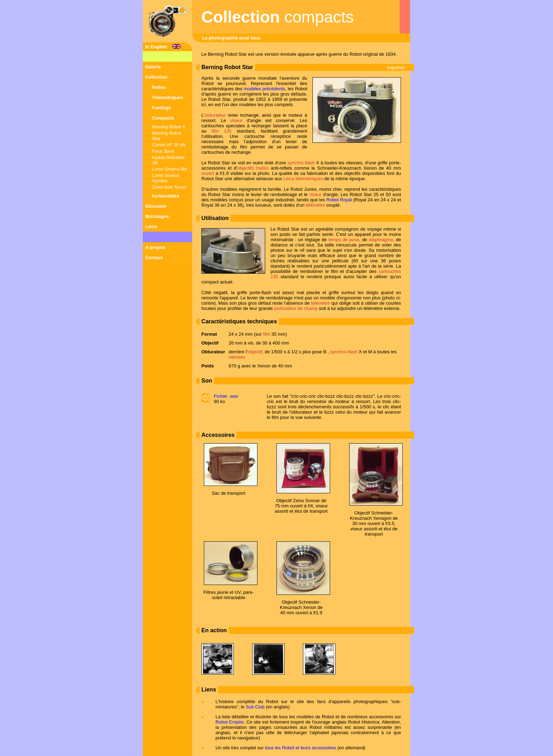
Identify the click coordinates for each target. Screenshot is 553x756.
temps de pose (344, 240)
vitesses (237, 357)
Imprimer (396, 68)
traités (262, 168)
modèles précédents (264, 89)
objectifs (245, 168)
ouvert (208, 173)
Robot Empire (230, 722)
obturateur (215, 115)
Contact (154, 258)
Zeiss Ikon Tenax (169, 187)
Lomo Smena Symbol (166, 178)
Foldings (162, 108)
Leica (289, 179)
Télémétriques (168, 97)
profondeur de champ (296, 308)
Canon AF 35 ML (169, 145)
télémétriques (309, 179)
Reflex (159, 87)
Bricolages (157, 216)
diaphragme (381, 240)
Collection (156, 77)
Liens (151, 227)
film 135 (221, 131)
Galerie (153, 67)
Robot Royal (339, 200)
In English (156, 47)
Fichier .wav (226, 396)
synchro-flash (301, 163)
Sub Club (255, 707)
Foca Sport (163, 151)
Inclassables (166, 196)
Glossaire (156, 206)
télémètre (315, 205)
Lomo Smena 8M (169, 169)
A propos (155, 247)
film (267, 334)
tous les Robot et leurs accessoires (300, 748)
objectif (255, 352)
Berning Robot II (169, 127)
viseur (236, 120)
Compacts (163, 118)
